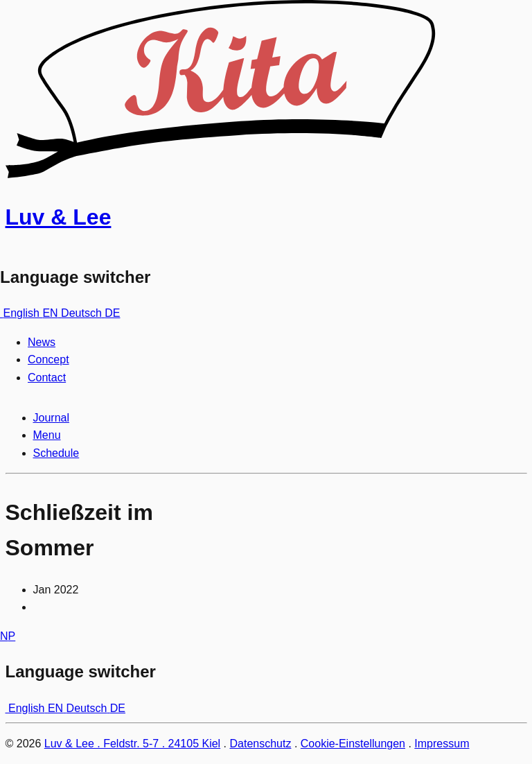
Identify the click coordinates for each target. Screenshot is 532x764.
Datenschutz (261, 744)
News (42, 342)
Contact (47, 377)
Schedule (56, 453)
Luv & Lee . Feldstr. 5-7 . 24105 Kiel (132, 744)
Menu (47, 435)
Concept (48, 359)
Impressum (442, 744)
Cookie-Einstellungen (353, 744)
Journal (51, 418)
